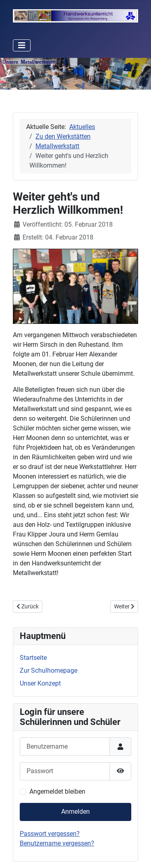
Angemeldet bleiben (57, 791)
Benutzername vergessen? (57, 843)
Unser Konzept (40, 683)
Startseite (33, 658)
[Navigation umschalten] (22, 45)
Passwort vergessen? (50, 834)
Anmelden (75, 812)
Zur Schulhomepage (49, 670)
